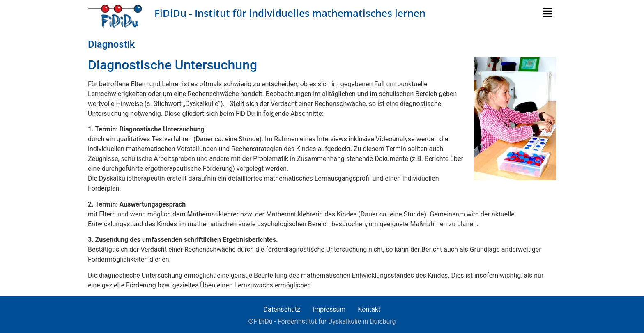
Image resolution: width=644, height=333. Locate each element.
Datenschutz (282, 309)
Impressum (329, 309)
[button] (549, 13)
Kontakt (369, 309)
